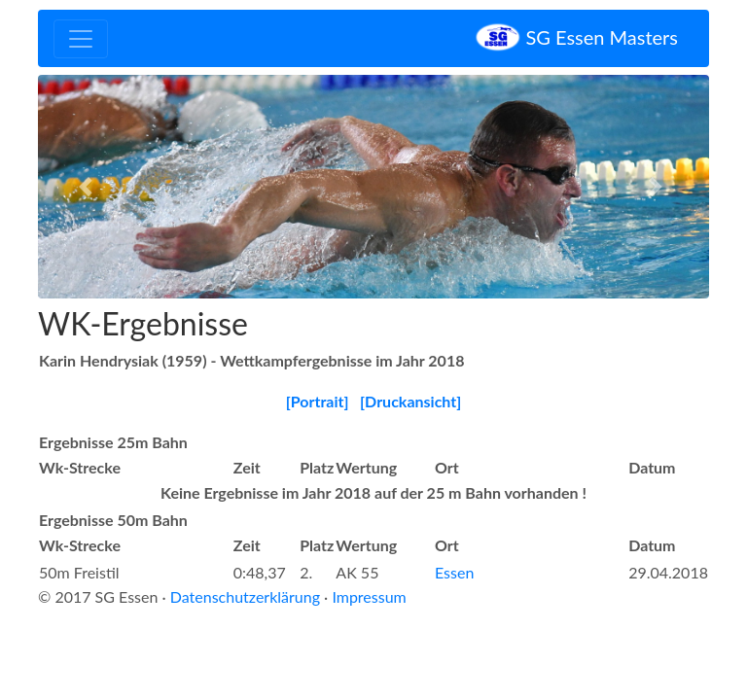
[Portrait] (318, 401)
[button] (89, 187)
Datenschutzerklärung (245, 596)
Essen (454, 572)
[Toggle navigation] (81, 39)
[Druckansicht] (410, 401)
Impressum (369, 596)
